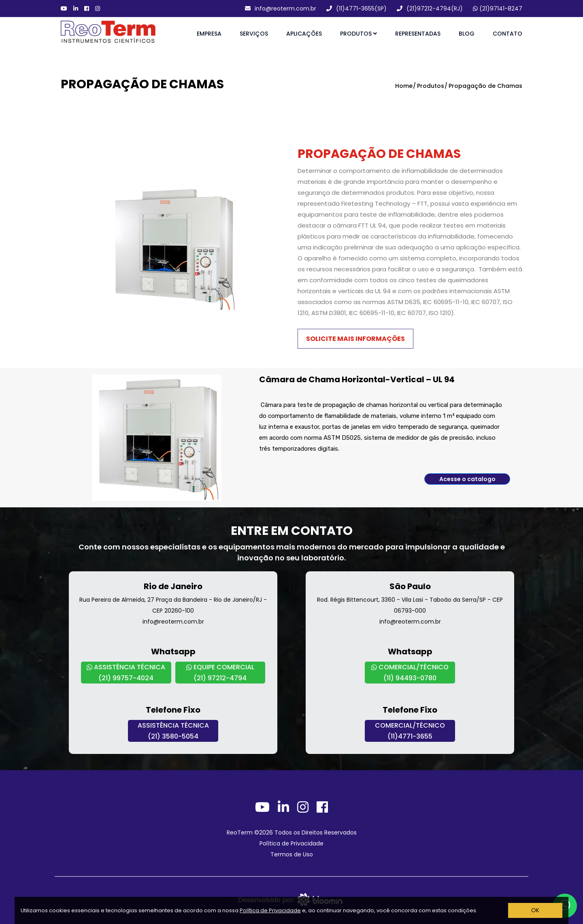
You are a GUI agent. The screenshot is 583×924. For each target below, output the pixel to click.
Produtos (359, 34)
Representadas (418, 34)
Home (404, 86)
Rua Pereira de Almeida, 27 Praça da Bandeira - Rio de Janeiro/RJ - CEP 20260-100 (173, 605)
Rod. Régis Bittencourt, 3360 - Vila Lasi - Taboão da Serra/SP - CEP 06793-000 (410, 605)
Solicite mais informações (355, 339)
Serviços (254, 34)
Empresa (209, 34)
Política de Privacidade (270, 910)
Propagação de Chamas (485, 86)
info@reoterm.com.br (281, 9)
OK (535, 910)
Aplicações (304, 34)
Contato (507, 34)
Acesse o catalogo (467, 479)
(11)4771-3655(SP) (356, 9)
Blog (467, 34)
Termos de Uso (292, 854)
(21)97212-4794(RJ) (430, 9)
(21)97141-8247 (498, 9)
